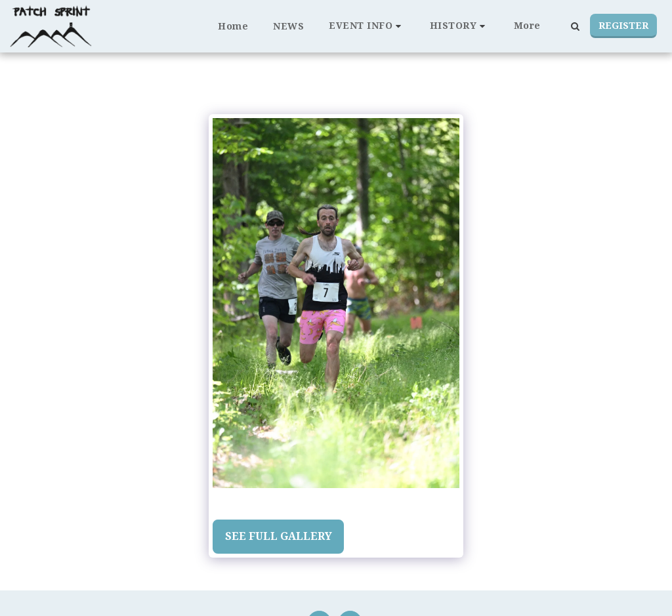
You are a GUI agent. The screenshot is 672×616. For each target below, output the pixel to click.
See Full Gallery (279, 536)
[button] (367, 26)
